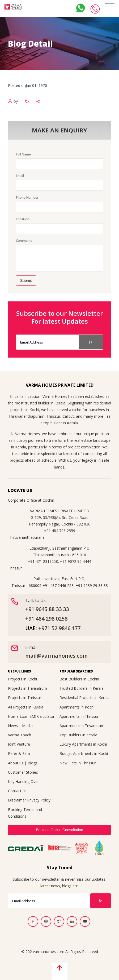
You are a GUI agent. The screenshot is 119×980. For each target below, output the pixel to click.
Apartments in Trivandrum (82, 726)
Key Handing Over (23, 781)
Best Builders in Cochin (79, 679)
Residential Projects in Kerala (84, 698)
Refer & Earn (19, 753)
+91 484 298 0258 (46, 619)
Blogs (33, 763)
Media (27, 726)
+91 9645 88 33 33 (47, 609)
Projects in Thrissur (25, 698)
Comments (24, 241)
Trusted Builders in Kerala (82, 688)
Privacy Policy (39, 800)
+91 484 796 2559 (60, 531)
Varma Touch (20, 735)
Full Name (23, 154)
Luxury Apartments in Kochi (83, 744)
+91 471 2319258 (43, 561)
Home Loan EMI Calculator (31, 716)
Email (20, 176)
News (13, 726)
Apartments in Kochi (77, 707)
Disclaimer (17, 800)
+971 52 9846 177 (59, 628)
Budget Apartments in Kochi (84, 753)
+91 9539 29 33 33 (92, 585)
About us (16, 763)
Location (23, 219)
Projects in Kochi (22, 679)
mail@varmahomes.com (56, 656)
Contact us (17, 791)
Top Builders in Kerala (78, 735)
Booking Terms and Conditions (25, 813)
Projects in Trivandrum (27, 688)
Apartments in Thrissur (79, 716)
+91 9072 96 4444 (76, 561)
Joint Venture (19, 744)
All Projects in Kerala (26, 707)
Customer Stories (23, 772)
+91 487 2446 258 (58, 585)
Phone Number (27, 197)
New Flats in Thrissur (78, 763)
